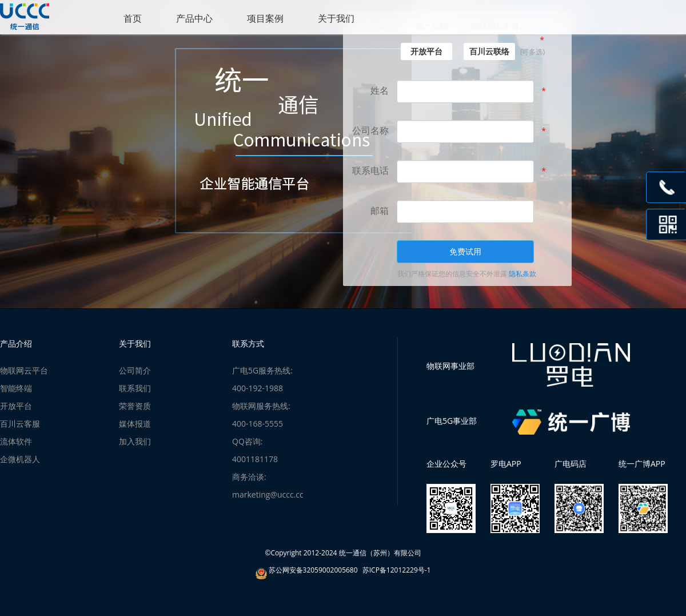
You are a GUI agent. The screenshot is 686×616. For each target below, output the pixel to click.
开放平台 (426, 51)
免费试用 (465, 251)
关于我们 (336, 18)
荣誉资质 (135, 406)
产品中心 (194, 18)
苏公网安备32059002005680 (313, 570)
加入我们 (135, 441)
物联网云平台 (24, 370)
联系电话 (370, 170)
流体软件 (16, 441)
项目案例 (265, 18)
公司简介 (135, 370)
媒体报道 (135, 424)
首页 (133, 18)
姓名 (380, 90)
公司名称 (370, 130)
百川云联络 (489, 51)
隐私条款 (523, 274)
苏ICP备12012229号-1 (397, 570)
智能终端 (16, 388)
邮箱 (380, 210)
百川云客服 (20, 424)
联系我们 (135, 388)
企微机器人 (20, 459)
